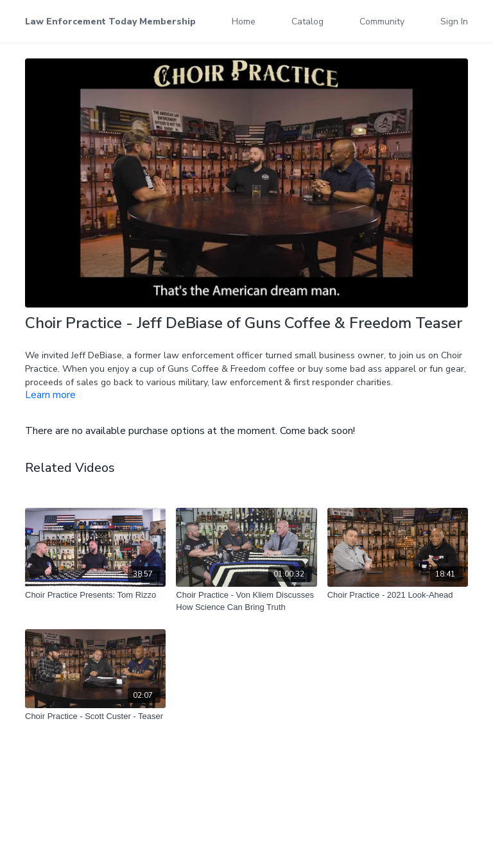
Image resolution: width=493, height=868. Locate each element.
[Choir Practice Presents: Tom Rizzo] (95, 595)
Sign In (454, 22)
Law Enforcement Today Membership (110, 22)
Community (382, 22)
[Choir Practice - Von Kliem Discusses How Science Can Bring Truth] (246, 601)
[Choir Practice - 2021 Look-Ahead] (398, 595)
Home (244, 22)
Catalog (307, 22)
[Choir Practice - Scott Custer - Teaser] (95, 716)
